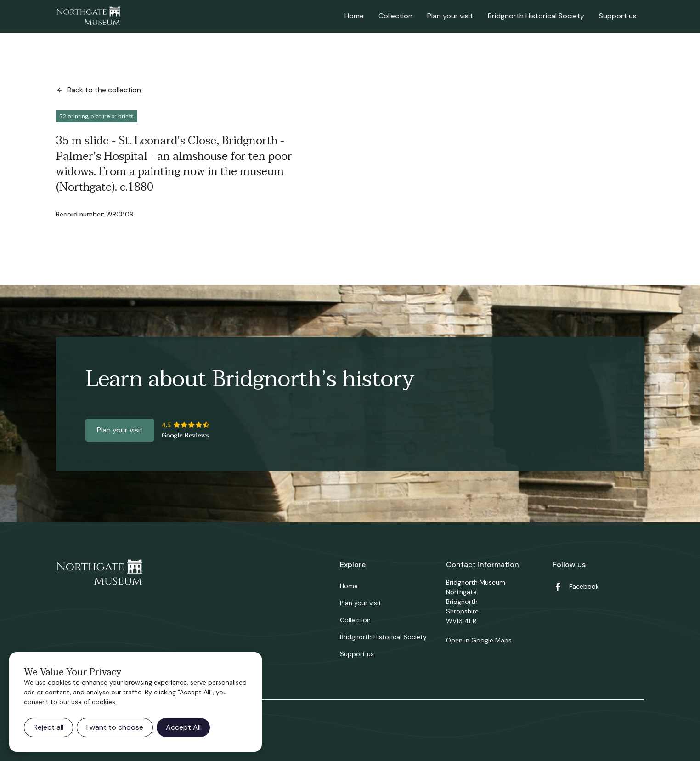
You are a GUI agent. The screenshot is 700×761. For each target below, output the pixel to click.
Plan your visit (450, 16)
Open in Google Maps (479, 640)
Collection (395, 16)
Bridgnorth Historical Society (536, 16)
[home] (88, 17)
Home (354, 16)
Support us (618, 16)
